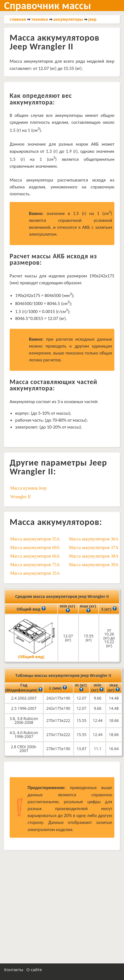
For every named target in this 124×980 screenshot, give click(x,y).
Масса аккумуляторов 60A (35, 547)
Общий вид (31, 609)
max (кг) (89, 609)
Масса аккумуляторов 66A (35, 556)
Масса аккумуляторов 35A (35, 573)
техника (40, 19)
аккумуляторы (68, 19)
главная (18, 19)
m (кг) (81, 688)
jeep (93, 19)
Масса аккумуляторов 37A (94, 547)
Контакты (14, 970)
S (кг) (109, 609)
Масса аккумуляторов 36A (94, 539)
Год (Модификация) (24, 688)
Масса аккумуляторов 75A (35, 565)
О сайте (34, 970)
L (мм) (58, 688)
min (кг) (68, 609)
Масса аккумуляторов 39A (94, 565)
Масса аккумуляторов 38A (94, 556)
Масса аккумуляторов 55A (35, 539)
